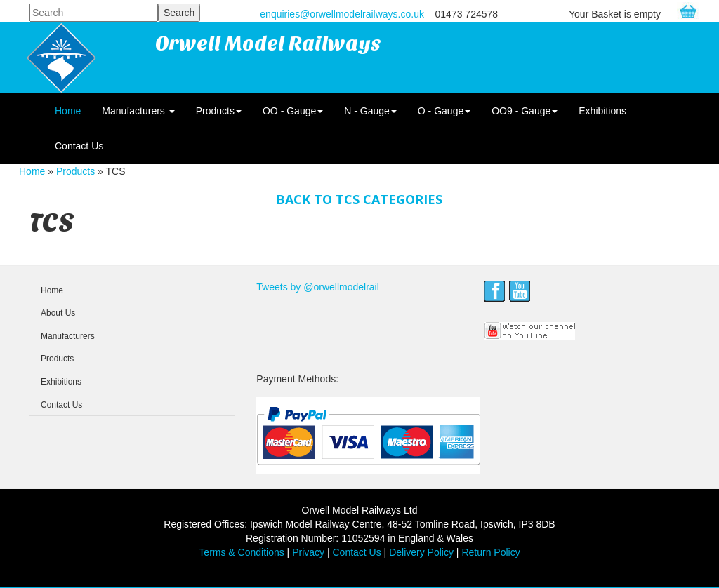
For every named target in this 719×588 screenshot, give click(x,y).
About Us (58, 313)
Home (68, 111)
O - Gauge (444, 111)
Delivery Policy (421, 552)
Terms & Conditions (241, 552)
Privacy (308, 552)
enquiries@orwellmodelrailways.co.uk (342, 14)
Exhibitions (602, 111)
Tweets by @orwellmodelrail (318, 287)
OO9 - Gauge (525, 111)
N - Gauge (370, 111)
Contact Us (79, 146)
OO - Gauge (293, 111)
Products (219, 111)
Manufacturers (138, 111)
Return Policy (490, 552)
